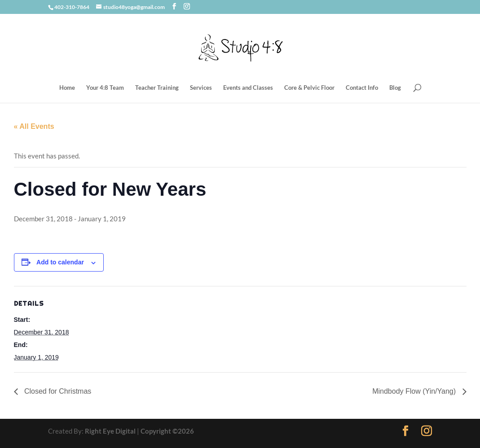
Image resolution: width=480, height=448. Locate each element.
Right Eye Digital (110, 431)
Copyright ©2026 (167, 431)
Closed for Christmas (57, 391)
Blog (395, 88)
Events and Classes (248, 88)
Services (201, 88)
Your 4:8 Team (105, 88)
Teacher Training (157, 88)
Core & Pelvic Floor (309, 88)
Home (67, 88)
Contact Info (362, 88)
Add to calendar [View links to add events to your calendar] (60, 262)
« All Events (34, 126)
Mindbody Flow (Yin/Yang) (415, 391)
